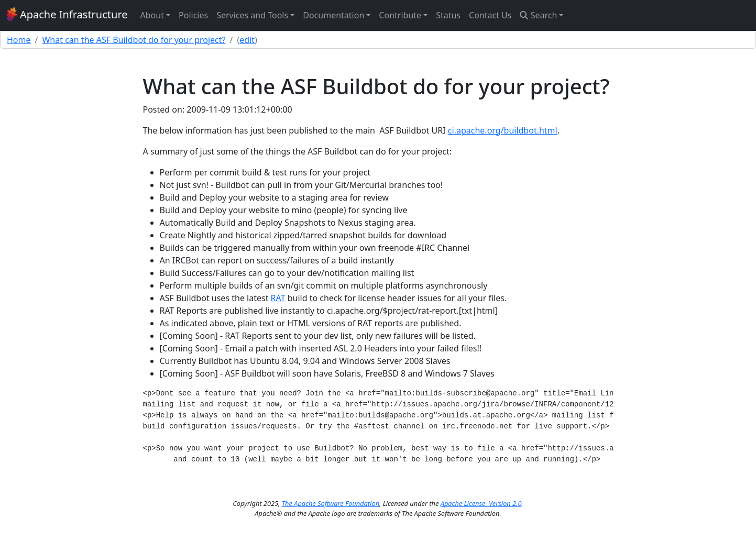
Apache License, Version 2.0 (481, 503)
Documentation (333, 15)
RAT (278, 298)
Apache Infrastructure (67, 16)
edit (247, 40)
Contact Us (490, 15)
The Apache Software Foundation (331, 503)
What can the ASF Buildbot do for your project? (134, 40)
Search (538, 15)
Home (19, 40)
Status (448, 15)
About (152, 15)
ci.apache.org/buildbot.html (503, 130)
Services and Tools (252, 15)
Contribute (400, 15)
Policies (193, 15)
